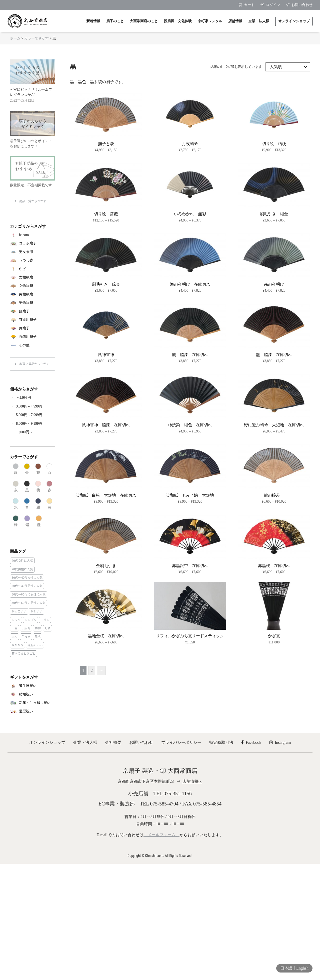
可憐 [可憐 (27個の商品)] (47, 628)
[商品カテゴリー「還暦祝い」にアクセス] (32, 711)
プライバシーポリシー (181, 742)
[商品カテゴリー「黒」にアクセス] (27, 487)
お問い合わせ (141, 742)
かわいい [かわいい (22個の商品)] (36, 611)
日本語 (286, 968)
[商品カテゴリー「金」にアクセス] (27, 469)
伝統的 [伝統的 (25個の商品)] (26, 628)
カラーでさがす (36, 38)
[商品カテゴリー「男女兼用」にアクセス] (32, 252)
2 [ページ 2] (92, 671)
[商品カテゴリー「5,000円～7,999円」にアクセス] (32, 415)
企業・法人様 (85, 742)
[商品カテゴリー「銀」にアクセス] (16, 469)
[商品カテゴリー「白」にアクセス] (49, 469)
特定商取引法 (221, 742)
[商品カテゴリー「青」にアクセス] (27, 504)
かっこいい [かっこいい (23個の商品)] (19, 611)
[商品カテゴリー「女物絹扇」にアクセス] (32, 286)
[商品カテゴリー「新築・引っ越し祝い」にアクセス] (32, 703)
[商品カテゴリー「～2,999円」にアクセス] (32, 398)
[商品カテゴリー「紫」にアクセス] (27, 521)
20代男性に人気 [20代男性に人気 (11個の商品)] (22, 569)
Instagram (280, 742)
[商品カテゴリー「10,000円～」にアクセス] (32, 432)
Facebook (251, 742)
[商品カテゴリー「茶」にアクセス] (38, 469)
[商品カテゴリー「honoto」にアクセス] (32, 235)
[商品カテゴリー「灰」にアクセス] (16, 487)
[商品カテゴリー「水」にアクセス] (16, 504)
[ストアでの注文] (288, 67)
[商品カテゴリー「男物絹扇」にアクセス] (32, 303)
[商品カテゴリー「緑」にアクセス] (16, 521)
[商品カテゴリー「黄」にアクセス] (49, 504)
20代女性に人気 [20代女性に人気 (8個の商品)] (22, 561)
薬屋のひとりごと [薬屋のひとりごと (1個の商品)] (23, 654)
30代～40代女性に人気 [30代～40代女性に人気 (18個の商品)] (27, 578)
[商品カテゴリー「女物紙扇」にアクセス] (32, 277)
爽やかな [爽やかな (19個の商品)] (17, 645)
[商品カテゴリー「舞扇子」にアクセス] (32, 328)
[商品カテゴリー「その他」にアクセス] (32, 345)
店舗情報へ (192, 781)
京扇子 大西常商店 (27, 21)
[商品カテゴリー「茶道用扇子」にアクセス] (32, 320)
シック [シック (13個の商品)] (16, 620)
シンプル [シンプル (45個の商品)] (30, 620)
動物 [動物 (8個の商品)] (37, 628)
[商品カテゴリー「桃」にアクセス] (38, 487)
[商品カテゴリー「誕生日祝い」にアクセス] (32, 686)
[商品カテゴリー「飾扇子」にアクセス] (32, 311)
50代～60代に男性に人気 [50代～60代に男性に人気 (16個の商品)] (28, 603)
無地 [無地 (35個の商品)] (37, 637)
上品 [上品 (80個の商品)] (14, 628)
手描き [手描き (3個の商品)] (26, 637)
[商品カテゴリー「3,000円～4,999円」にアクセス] (32, 406)
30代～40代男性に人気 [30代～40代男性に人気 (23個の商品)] (27, 586)
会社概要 (113, 742)
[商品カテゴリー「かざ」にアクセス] (32, 269)
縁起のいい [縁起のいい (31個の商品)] (35, 645)
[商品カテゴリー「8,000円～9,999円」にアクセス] (32, 423)
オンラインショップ (47, 742)
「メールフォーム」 (161, 835)
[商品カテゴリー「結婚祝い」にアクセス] (32, 694)
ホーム (15, 38)
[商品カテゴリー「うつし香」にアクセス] (32, 260)
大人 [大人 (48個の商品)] (14, 637)
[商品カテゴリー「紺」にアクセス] (38, 504)
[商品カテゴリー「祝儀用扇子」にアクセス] (32, 337)
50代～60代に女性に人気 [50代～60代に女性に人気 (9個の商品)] (28, 594)
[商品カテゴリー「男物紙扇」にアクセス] (32, 294)
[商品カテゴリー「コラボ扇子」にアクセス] (32, 243)
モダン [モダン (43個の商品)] (45, 620)
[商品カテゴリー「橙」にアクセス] (39, 521)
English (302, 968)
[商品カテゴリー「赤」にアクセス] (49, 487)
